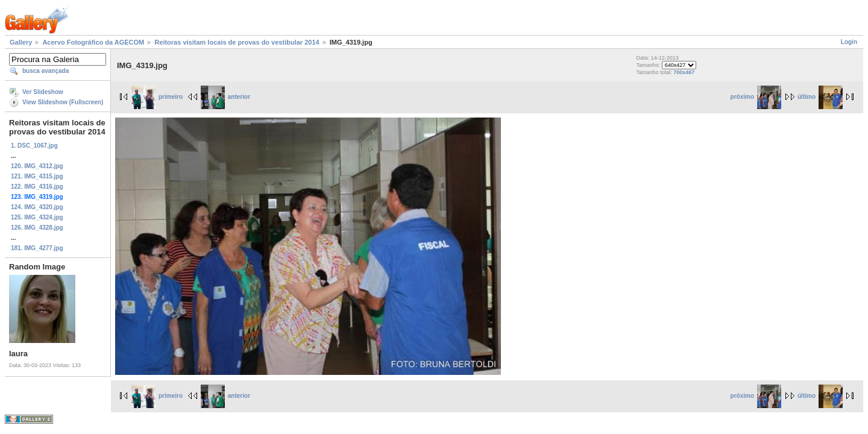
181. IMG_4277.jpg (37, 248)
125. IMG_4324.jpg (37, 217)
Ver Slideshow (43, 92)
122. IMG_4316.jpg (37, 187)
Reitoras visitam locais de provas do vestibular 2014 (237, 42)
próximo (756, 97)
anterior (225, 97)
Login (849, 42)
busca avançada (46, 71)
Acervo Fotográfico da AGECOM (93, 42)
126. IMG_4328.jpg (37, 228)
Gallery (21, 42)
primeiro (157, 97)
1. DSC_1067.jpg (34, 146)
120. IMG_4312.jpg (37, 166)
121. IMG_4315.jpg (37, 176)
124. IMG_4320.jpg (37, 207)
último (820, 97)
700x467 (684, 72)
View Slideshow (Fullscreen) (63, 102)
